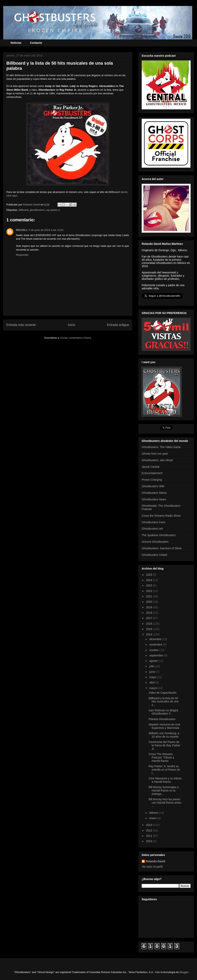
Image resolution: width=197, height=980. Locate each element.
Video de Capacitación (163, 693)
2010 (150, 841)
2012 (150, 830)
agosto (154, 661)
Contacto (36, 43)
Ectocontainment (152, 473)
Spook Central (151, 467)
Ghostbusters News (154, 499)
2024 (150, 580)
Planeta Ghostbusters (162, 719)
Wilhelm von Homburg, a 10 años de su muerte (164, 735)
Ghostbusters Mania (154, 493)
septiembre (157, 655)
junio (153, 672)
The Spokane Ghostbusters (159, 535)
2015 (150, 629)
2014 (150, 634)
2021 (150, 596)
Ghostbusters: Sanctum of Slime (162, 548)
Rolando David (155, 861)
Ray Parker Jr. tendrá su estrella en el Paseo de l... (164, 770)
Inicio (71, 325)
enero (153, 818)
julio (152, 666)
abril (152, 682)
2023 (150, 585)
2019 (150, 607)
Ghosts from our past (155, 454)
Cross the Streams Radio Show (161, 516)
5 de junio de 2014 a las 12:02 (46, 230)
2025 (150, 575)
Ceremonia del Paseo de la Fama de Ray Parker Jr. (164, 745)
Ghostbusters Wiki (153, 486)
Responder (22, 255)
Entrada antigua (118, 325)
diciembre (156, 639)
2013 (150, 825)
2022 (150, 591)
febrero (154, 813)
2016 (150, 624)
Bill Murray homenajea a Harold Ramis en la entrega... (164, 790)
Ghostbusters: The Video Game (161, 447)
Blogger (184, 972)
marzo (154, 688)
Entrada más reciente (21, 325)
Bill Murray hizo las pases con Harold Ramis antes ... (165, 803)
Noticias (16, 43)
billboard (23, 210)
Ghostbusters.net (152, 529)
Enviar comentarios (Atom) (76, 338)
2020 (150, 602)
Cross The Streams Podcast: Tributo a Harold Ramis (161, 757)
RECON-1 (22, 230)
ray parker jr (53, 210)
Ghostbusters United (154, 555)
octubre (154, 650)
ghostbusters (37, 210)
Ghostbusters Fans (153, 522)
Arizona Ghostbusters (155, 542)
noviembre (156, 645)
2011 (150, 836)
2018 (150, 613)
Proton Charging (152, 480)
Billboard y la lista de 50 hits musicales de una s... (164, 702)
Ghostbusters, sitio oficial (157, 460)
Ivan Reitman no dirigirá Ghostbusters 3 (163, 712)
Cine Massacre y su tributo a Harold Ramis (165, 780)
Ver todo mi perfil (152, 867)
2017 (150, 618)
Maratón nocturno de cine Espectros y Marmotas (164, 726)
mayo (153, 677)
